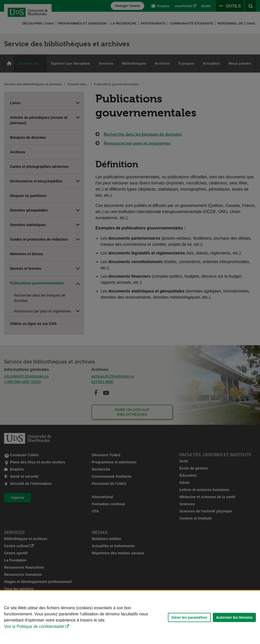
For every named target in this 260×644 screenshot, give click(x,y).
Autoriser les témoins (234, 617)
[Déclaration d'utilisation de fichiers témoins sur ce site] (130, 617)
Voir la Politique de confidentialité (34, 627)
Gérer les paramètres (189, 617)
